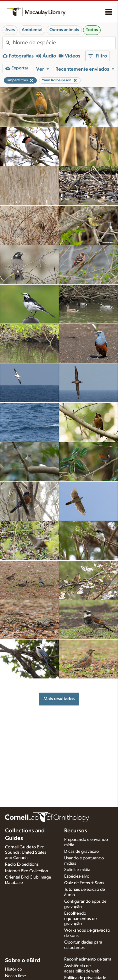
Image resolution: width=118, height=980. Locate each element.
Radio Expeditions (22, 864)
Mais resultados (59, 699)
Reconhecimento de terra (88, 959)
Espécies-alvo (77, 876)
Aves (10, 30)
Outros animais (64, 30)
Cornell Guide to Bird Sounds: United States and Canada (26, 852)
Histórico (14, 969)
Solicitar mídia (77, 870)
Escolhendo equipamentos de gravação (80, 919)
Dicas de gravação (81, 852)
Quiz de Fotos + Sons (84, 883)
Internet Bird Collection (27, 871)
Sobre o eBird (23, 961)
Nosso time (15, 976)
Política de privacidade (85, 978)
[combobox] (64, 43)
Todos (92, 30)
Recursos (76, 831)
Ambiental (32, 30)
